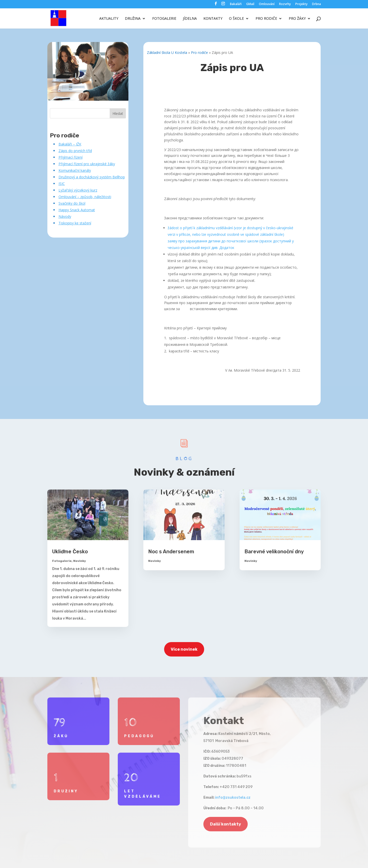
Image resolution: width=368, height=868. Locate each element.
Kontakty (213, 19)
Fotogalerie (164, 19)
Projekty (301, 4)
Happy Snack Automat (77, 210)
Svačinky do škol (72, 203)
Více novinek (184, 649)
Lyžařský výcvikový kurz (78, 190)
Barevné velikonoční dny (274, 552)
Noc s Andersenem (171, 552)
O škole (236, 19)
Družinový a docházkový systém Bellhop (92, 177)
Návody (65, 216)
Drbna (316, 4)
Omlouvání (267, 4)
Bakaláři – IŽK (70, 144)
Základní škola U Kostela (167, 52)
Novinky (80, 561)
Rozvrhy (285, 4)
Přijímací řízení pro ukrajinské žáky (87, 164)
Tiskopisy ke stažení (75, 223)
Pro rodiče (266, 19)
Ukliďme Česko (70, 552)
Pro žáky (297, 19)
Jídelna (190, 19)
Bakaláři (236, 4)
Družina (133, 19)
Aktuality (109, 19)
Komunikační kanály (75, 170)
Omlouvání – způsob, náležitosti (85, 197)
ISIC (62, 184)
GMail (250, 4)
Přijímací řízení (71, 157)
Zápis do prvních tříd (75, 151)
